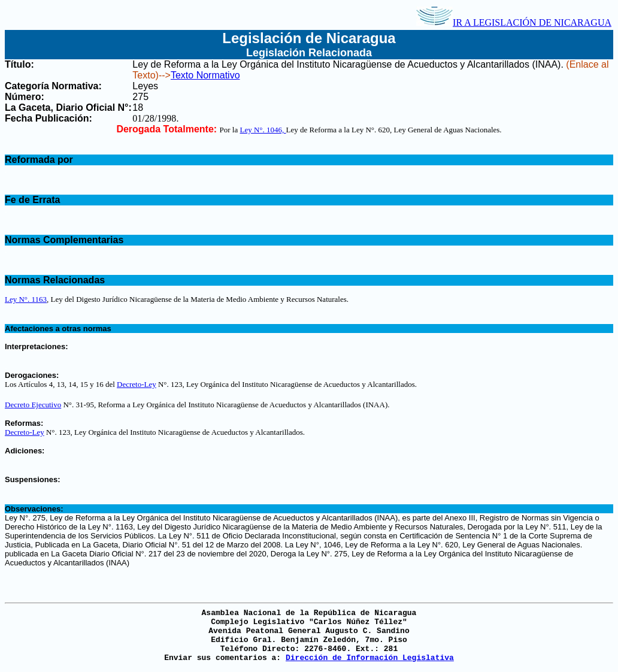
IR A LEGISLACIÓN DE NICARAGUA (514, 22)
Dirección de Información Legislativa (370, 658)
